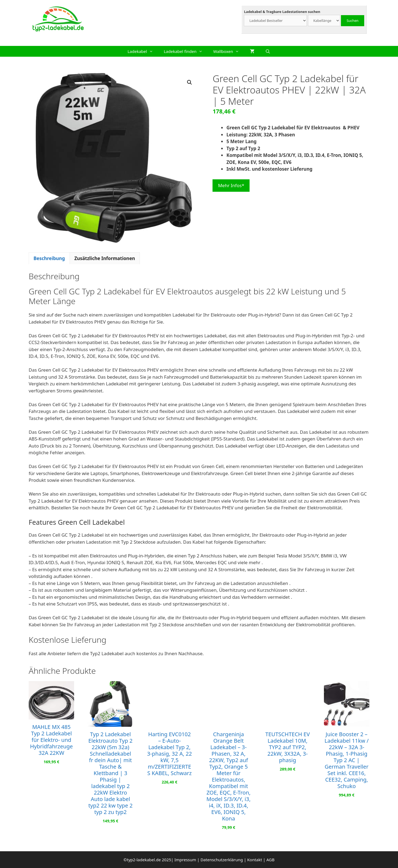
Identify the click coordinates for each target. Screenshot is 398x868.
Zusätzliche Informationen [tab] (105, 258)
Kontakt (255, 860)
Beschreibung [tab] (49, 258)
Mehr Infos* (231, 185)
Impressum (185, 860)
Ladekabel (143, 51)
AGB (270, 860)
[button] (190, 82)
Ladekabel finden (186, 51)
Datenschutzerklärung (222, 860)
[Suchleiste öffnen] (268, 51)
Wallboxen (229, 51)
